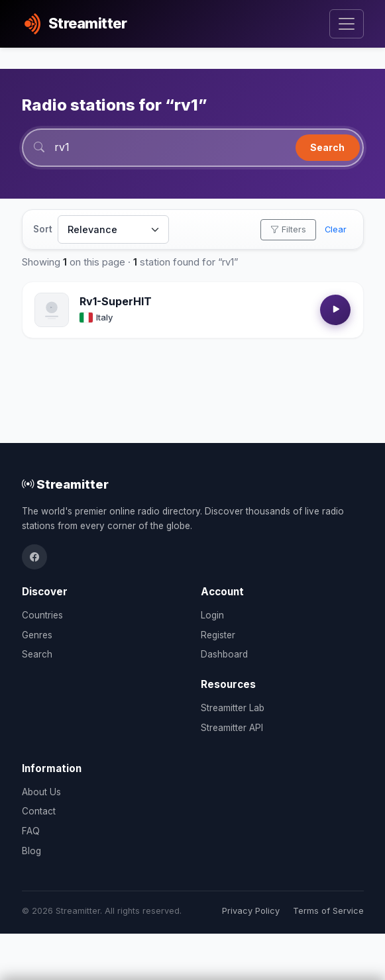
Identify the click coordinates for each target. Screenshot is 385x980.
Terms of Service (328, 911)
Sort (43, 229)
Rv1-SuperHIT (116, 301)
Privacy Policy (251, 911)
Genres (37, 635)
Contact (39, 811)
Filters (288, 229)
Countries (42, 615)
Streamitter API (232, 728)
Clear (336, 229)
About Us (41, 792)
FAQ (31, 831)
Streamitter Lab (233, 708)
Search (327, 147)
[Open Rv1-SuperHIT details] (52, 310)
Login (212, 615)
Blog (31, 851)
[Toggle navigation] (346, 24)
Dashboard (224, 654)
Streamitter (65, 484)
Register (218, 635)
